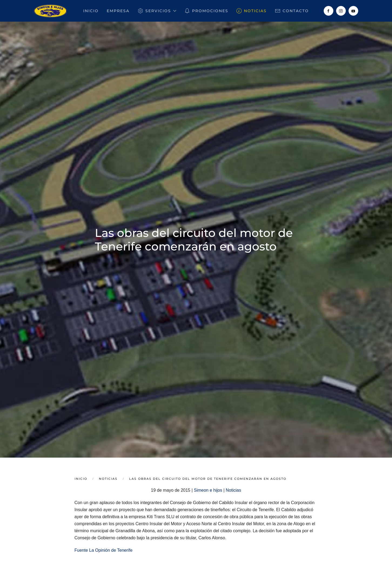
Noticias (252, 11)
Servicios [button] (157, 11)
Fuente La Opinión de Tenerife (104, 550)
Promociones (206, 11)
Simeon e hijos (208, 490)
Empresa (118, 11)
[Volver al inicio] (50, 11)
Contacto (292, 11)
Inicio (91, 11)
